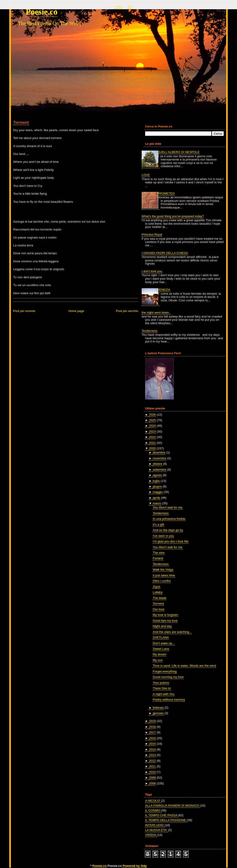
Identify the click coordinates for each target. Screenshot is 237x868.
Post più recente (24, 311)
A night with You (164, 694)
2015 (152, 744)
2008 (152, 783)
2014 (152, 749)
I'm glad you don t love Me (171, 541)
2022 (152, 437)
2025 (152, 420)
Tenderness (150, 331)
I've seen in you (163, 536)
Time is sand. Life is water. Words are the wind (184, 666)
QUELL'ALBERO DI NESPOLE (178, 152)
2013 (152, 755)
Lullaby (158, 592)
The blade (160, 598)
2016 (152, 738)
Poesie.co (42, 12)
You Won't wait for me (168, 507)
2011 (152, 766)
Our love (159, 609)
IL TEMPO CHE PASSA (162, 815)
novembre (160, 458)
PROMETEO (166, 193)
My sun (158, 660)
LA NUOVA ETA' (157, 830)
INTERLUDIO (155, 825)
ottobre (157, 464)
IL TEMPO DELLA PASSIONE (166, 820)
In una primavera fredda (169, 519)
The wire (159, 553)
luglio (156, 481)
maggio (158, 492)
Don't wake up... (164, 643)
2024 (152, 426)
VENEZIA (164, 290)
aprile (156, 498)
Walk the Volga (163, 570)
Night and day (162, 626)
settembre (160, 470)
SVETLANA (161, 637)
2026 (152, 415)
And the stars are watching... (172, 632)
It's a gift (158, 525)
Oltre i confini (162, 581)
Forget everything (165, 671)
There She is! (162, 688)
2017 (152, 732)
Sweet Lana (161, 649)
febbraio (158, 708)
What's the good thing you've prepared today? (173, 216)
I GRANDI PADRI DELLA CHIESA (165, 253)
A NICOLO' (153, 801)
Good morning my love (168, 677)
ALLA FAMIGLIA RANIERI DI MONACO (173, 806)
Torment (21, 122)
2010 (152, 772)
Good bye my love (165, 621)
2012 (152, 761)
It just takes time (164, 575)
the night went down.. (156, 313)
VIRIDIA (151, 835)
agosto (157, 475)
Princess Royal (152, 234)
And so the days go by (168, 530)
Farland (158, 558)
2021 (152, 443)
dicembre (159, 452)
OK (130, 6)
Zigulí (156, 587)
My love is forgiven (165, 615)
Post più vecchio (127, 311)
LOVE (146, 175)
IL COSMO (153, 810)
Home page (76, 311)
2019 (152, 721)
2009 (152, 778)
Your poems (161, 683)
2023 (152, 431)
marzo (157, 503)
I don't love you (152, 271)
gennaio (158, 713)
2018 (152, 727)
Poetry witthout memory (169, 700)
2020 (152, 448)
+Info (118, 6)
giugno (157, 486)
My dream (160, 654)
